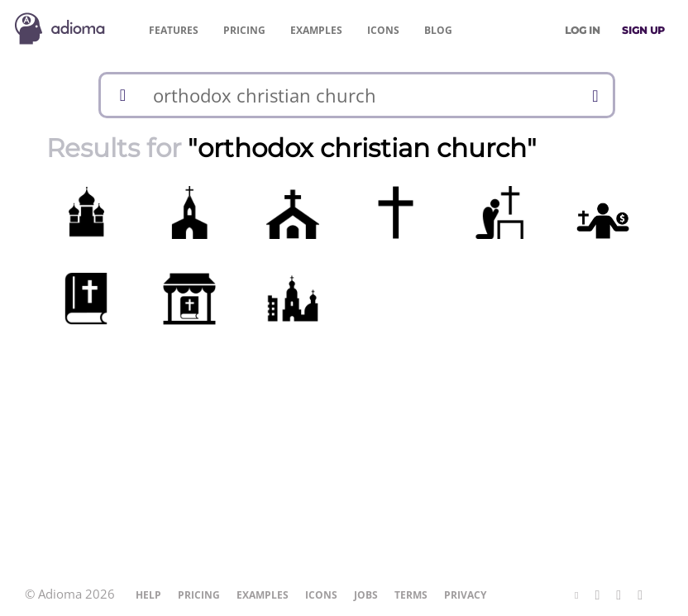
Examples (316, 30)
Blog (438, 30)
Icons (383, 30)
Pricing (244, 30)
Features (174, 30)
